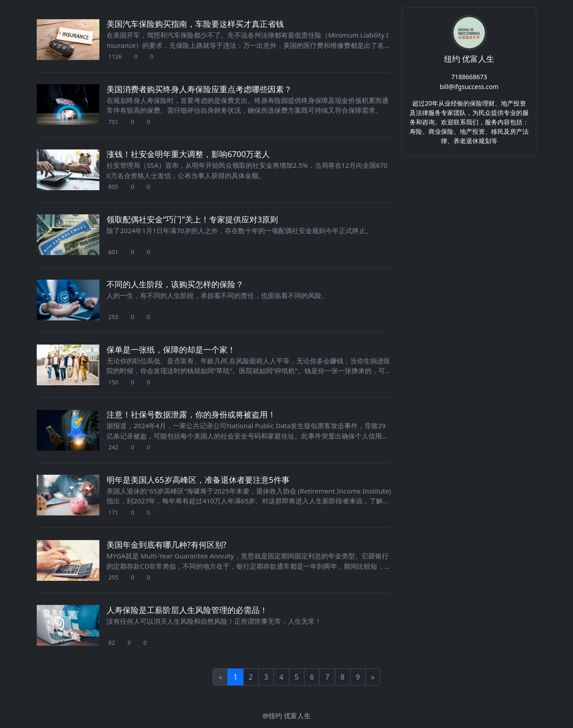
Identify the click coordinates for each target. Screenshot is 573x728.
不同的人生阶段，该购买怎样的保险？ (175, 284)
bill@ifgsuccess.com (469, 87)
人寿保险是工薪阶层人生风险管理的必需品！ (187, 610)
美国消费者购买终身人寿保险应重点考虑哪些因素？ (199, 89)
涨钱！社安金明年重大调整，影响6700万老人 (188, 154)
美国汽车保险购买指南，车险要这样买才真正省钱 (195, 24)
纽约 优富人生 (469, 59)
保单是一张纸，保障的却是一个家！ (171, 349)
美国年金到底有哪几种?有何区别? (167, 545)
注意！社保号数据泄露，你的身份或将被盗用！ (191, 414)
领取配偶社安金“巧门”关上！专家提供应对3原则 (192, 219)
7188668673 (469, 76)
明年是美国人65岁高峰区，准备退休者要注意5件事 (198, 480)
